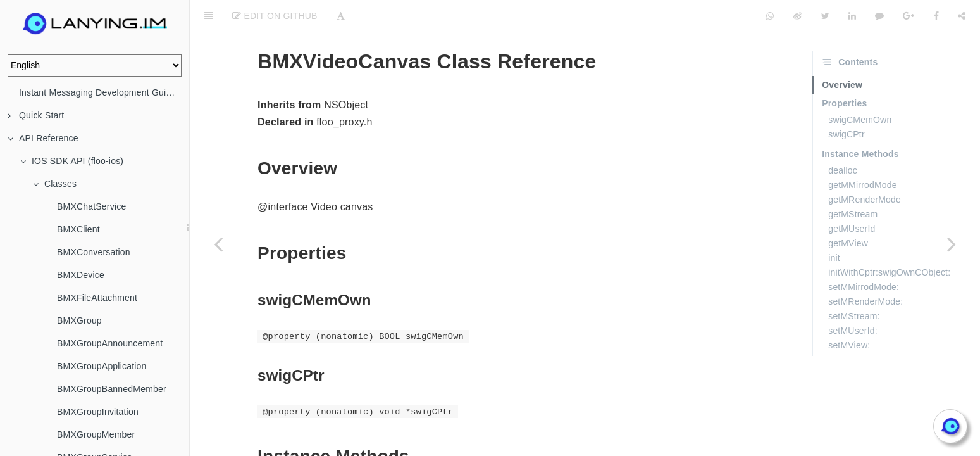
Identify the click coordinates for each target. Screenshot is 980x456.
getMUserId (852, 197)
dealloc (843, 139)
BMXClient (78, 229)
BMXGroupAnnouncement (110, 343)
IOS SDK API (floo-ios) (72, 161)
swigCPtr (847, 103)
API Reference (43, 138)
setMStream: (854, 284)
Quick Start (36, 115)
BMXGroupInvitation (98, 412)
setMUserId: (853, 299)
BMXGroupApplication (102, 366)
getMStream (853, 182)
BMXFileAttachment (97, 298)
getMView (848, 212)
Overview (842, 53)
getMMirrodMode (863, 153)
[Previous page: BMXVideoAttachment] (218, 244)
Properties (844, 72)
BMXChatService (91, 206)
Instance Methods (860, 122)
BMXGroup (79, 320)
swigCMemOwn (860, 88)
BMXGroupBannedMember (112, 389)
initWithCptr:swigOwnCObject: (889, 241)
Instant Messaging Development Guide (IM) (104, 92)
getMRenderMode (865, 168)
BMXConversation (94, 252)
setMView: (849, 313)
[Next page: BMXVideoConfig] (952, 244)
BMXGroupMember (96, 434)
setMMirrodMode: (864, 255)
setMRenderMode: (865, 270)
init (834, 226)
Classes (55, 184)
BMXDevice (81, 275)
